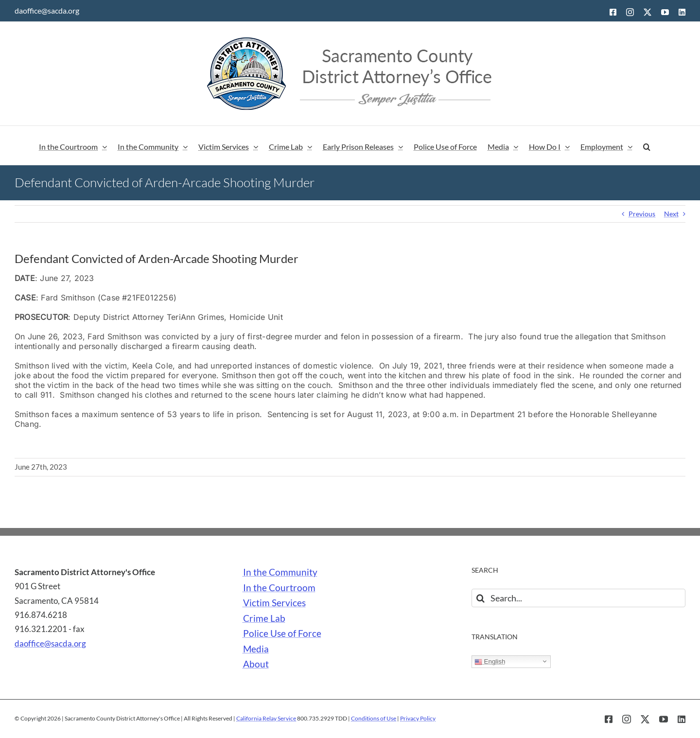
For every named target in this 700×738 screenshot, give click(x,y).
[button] (647, 145)
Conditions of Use (374, 718)
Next (671, 214)
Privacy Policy (418, 718)
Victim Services (274, 603)
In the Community (280, 572)
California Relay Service (266, 718)
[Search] (481, 598)
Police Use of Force (282, 633)
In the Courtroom (279, 588)
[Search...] (578, 598)
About (256, 664)
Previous (642, 214)
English (490, 662)
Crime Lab (264, 618)
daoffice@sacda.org (47, 10)
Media (256, 649)
